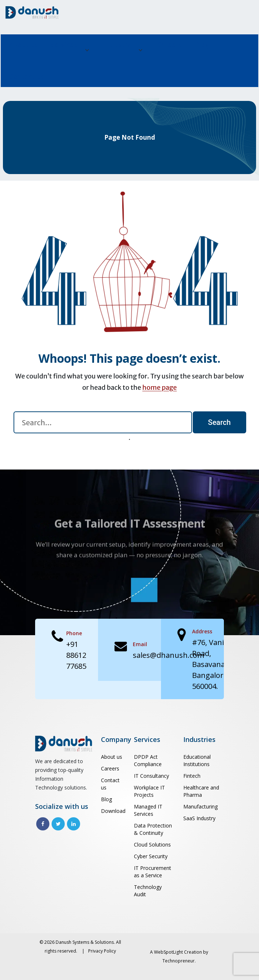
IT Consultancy (151, 776)
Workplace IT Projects (149, 791)
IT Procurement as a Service (153, 872)
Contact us (27, 76)
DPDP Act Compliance (148, 760)
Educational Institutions (197, 760)
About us (23, 45)
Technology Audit (148, 891)
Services (64, 45)
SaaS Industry (199, 818)
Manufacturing (200, 806)
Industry (117, 45)
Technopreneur (179, 961)
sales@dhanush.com (168, 655)
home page (159, 387)
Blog (202, 45)
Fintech (192, 776)
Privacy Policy (102, 951)
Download (113, 811)
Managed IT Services (148, 810)
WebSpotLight (168, 952)
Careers (169, 45)
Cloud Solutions (152, 845)
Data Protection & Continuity (153, 829)
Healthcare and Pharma (201, 791)
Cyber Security (151, 856)
